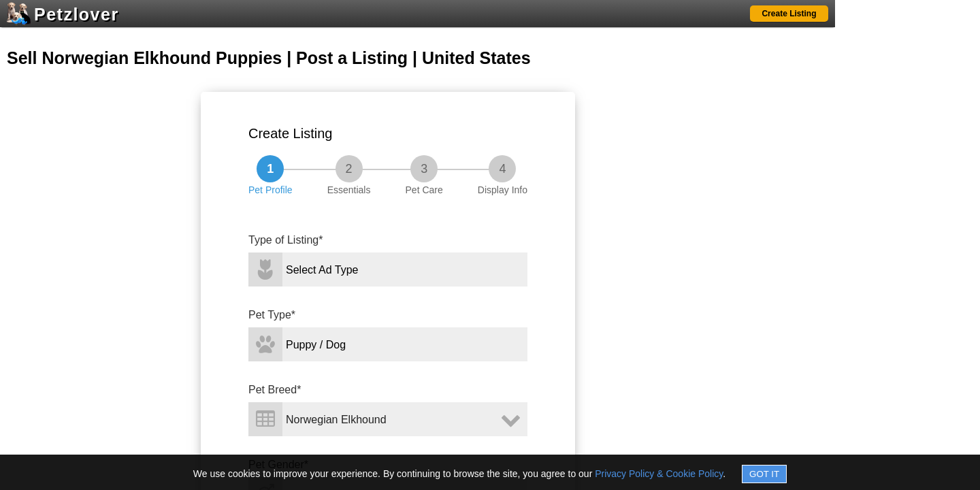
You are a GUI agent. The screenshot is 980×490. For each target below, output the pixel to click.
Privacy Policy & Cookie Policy (659, 474)
